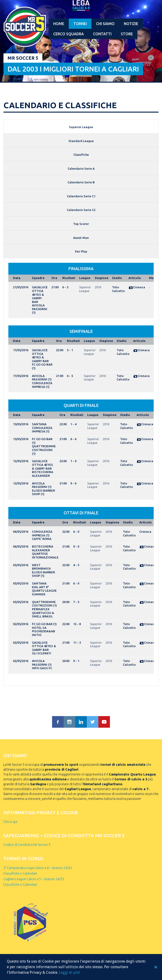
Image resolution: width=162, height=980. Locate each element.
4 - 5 (76, 565)
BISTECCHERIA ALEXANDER (43, 474)
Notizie (131, 24)
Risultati (69, 278)
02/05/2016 (21, 624)
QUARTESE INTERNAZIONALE (45, 555)
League (85, 278)
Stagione (101, 278)
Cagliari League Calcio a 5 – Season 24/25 (34, 879)
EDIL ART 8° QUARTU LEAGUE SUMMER (44, 591)
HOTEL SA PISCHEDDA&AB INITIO (44, 631)
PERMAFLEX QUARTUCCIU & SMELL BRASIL (43, 613)
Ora (54, 278)
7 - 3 (76, 602)
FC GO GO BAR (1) (44, 624)
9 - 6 (73, 483)
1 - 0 (73, 461)
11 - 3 (77, 643)
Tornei (80, 24)
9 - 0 (76, 546)
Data (17, 278)
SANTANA (39, 424)
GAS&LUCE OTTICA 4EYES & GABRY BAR (40, 294)
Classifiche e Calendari (20, 873)
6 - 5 (70, 376)
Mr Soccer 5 (23, 58)
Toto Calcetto (118, 289)
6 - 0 (76, 532)
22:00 (60, 350)
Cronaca (137, 287)
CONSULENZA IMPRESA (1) (42, 385)
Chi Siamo (105, 24)
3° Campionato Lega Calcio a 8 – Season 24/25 (38, 868)
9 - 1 (76, 661)
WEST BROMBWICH (41, 567)
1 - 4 (73, 424)
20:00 (66, 602)
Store (127, 34)
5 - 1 (70, 350)
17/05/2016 (21, 350)
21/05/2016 (21, 287)
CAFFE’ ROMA (42, 539)
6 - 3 (65, 287)
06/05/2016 (21, 532)
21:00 (55, 287)
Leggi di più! (69, 972)
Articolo (135, 278)
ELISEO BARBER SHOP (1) (43, 492)
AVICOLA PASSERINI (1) (40, 309)
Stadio (117, 278)
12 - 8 (77, 624)
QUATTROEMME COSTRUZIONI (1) (44, 450)
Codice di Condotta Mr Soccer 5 (27, 845)
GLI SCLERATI (42, 653)
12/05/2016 (21, 461)
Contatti (102, 34)
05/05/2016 (21, 565)
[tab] (81, 127)
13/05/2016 (21, 424)
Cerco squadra (69, 34)
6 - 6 (73, 439)
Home (59, 24)
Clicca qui (10, 822)
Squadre (38, 278)
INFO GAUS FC (42, 668)
